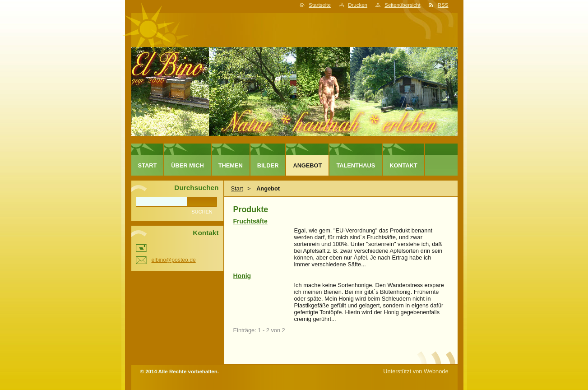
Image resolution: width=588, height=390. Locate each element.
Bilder (268, 165)
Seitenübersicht (402, 5)
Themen (231, 165)
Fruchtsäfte (250, 221)
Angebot (307, 165)
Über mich (188, 165)
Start (237, 188)
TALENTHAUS (356, 165)
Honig (242, 276)
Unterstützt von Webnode (416, 371)
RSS (443, 5)
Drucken (358, 5)
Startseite (320, 5)
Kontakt (403, 165)
